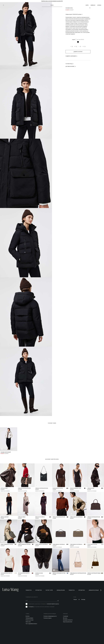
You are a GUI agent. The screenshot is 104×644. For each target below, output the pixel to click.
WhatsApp (83, 599)
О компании (66, 616)
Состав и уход (70, 64)
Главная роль (29, 590)
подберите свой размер (71, 56)
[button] (101, 590)
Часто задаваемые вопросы (31, 623)
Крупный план (39, 590)
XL (84, 46)
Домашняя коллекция (94, 590)
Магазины (65, 617)
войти (87, 5)
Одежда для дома (61, 590)
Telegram (75, 599)
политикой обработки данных (53, 603)
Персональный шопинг (68, 621)
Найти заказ (28, 621)
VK (79, 599)
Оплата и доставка (30, 619)
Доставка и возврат (71, 66)
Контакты (28, 616)
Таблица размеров (29, 617)
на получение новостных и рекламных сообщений (41, 606)
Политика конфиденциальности (50, 616)
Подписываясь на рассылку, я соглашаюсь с (44, 603)
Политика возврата (48, 617)
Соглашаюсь (31, 606)
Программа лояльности (68, 619)
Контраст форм (49, 590)
